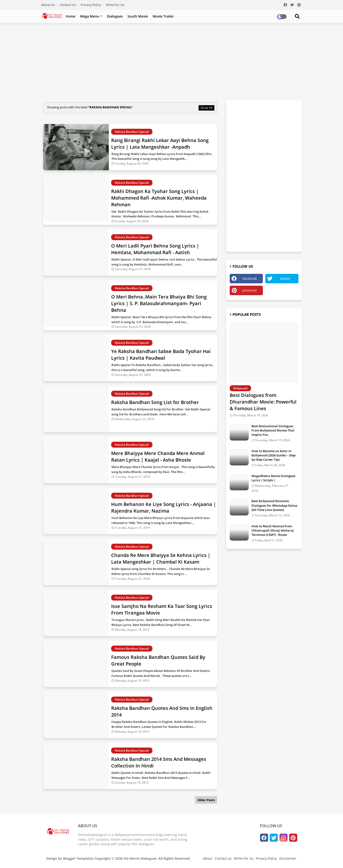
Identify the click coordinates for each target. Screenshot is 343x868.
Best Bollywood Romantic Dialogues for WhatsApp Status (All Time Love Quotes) (274, 505)
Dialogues (115, 16)
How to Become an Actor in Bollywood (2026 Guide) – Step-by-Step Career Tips (274, 455)
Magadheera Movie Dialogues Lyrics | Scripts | (273, 478)
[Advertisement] (172, 61)
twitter (285, 278)
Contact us (68, 5)
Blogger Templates (78, 858)
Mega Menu (90, 16)
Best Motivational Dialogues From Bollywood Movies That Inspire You (273, 430)
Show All (206, 108)
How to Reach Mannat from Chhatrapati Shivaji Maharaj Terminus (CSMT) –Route (273, 530)
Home (71, 16)
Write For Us (115, 5)
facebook (250, 278)
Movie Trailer (163, 16)
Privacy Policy (91, 5)
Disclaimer (288, 858)
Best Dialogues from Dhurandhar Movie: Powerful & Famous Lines (263, 402)
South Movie (138, 16)
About (208, 858)
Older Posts (206, 800)
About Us (48, 5)
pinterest (249, 290)
